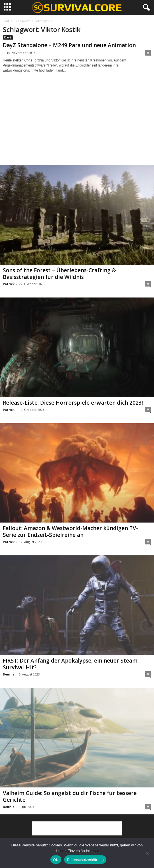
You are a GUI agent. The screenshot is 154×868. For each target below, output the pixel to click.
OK (56, 860)
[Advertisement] (77, 124)
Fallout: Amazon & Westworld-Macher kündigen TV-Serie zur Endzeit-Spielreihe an (70, 532)
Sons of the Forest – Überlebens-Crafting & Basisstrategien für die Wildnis (59, 274)
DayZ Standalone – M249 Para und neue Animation (69, 45)
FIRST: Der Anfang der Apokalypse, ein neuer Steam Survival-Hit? (70, 664)
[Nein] (147, 853)
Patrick (9, 284)
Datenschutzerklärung (85, 860)
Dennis (9, 674)
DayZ (8, 37)
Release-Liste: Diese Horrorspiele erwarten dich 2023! (73, 403)
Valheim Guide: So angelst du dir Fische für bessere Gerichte (70, 796)
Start (6, 21)
